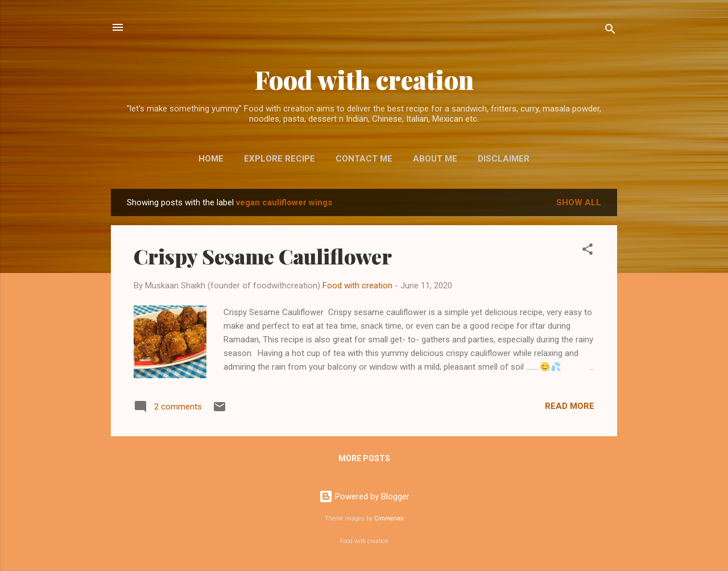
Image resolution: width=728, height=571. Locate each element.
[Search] (610, 31)
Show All (579, 202)
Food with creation (364, 79)
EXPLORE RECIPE (280, 159)
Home (211, 159)
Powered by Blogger (364, 496)
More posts (364, 458)
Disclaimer (504, 159)
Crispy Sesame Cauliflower (263, 256)
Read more (570, 406)
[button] (588, 251)
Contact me (364, 159)
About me (435, 159)
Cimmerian (389, 518)
